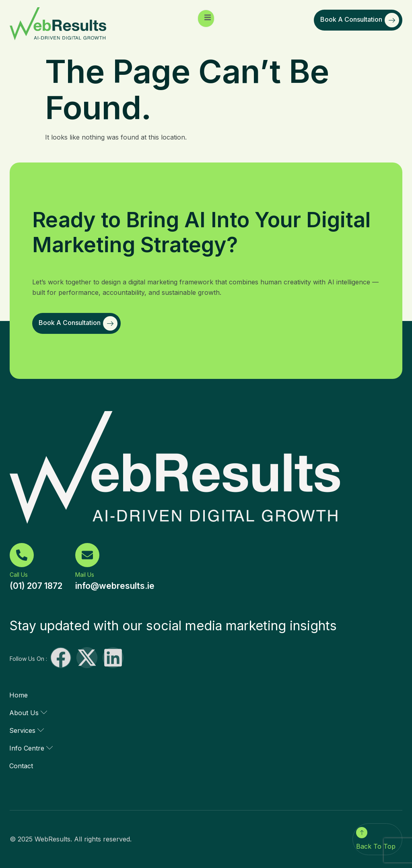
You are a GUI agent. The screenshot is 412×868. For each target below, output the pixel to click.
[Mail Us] (87, 555)
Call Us (19, 575)
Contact (21, 766)
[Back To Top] (362, 833)
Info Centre (31, 748)
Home (19, 695)
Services (27, 730)
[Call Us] (22, 555)
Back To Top (376, 846)
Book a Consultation (360, 20)
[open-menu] (206, 19)
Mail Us (85, 575)
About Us (28, 713)
